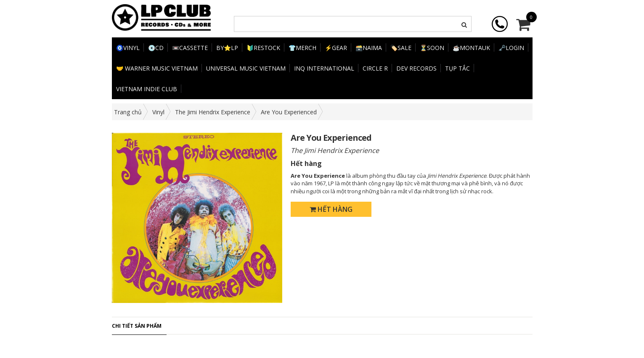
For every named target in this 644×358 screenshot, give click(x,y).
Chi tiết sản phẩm (137, 326)
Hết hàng (331, 209)
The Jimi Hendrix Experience (213, 112)
